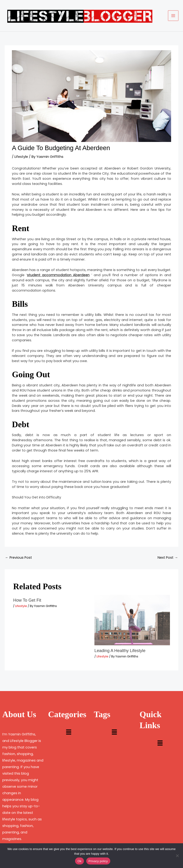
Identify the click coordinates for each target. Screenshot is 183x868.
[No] (177, 856)
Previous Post (19, 557)
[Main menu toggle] (173, 16)
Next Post (168, 557)
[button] (69, 733)
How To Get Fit (27, 600)
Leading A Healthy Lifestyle (120, 651)
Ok (79, 861)
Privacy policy (98, 861)
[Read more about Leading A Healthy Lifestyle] (132, 620)
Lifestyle (21, 157)
